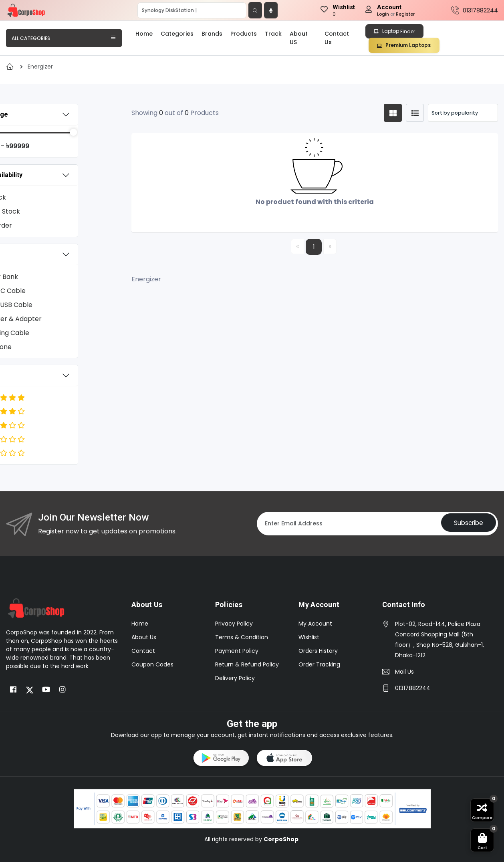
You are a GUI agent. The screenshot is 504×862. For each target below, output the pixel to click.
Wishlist (309, 637)
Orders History (318, 651)
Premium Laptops (404, 45)
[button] (220, 759)
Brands (212, 34)
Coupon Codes (152, 664)
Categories (177, 34)
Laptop (394, 31)
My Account (315, 624)
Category (29, 254)
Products (244, 34)
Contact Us (337, 38)
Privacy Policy (234, 624)
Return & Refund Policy (247, 664)
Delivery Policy (235, 678)
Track (273, 34)
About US (299, 38)
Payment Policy (237, 651)
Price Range (33, 114)
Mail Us (404, 672)
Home (144, 34)
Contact (143, 651)
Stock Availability (40, 175)
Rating (24, 376)
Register (405, 14)
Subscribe (466, 524)
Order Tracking (319, 664)
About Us (144, 637)
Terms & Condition (242, 637)
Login (383, 14)
